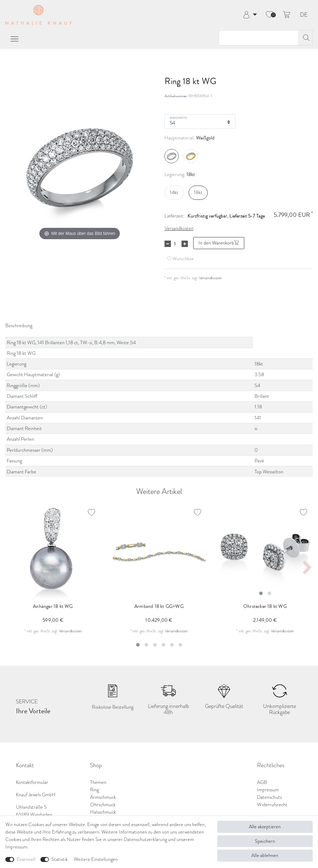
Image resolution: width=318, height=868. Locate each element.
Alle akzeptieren (265, 827)
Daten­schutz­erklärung (145, 839)
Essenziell (26, 859)
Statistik (60, 859)
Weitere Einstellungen (96, 859)
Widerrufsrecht (272, 805)
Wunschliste (180, 259)
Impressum (268, 790)
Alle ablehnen (265, 855)
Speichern (265, 841)
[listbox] (265, 551)
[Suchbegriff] (259, 38)
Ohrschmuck (103, 805)
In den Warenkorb (219, 243)
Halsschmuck (103, 812)
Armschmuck (103, 797)
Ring (94, 790)
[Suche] (305, 38)
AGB (262, 782)
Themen (98, 782)
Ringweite (178, 117)
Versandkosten (179, 228)
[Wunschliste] (269, 15)
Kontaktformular (32, 782)
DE (304, 15)
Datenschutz (269, 797)
